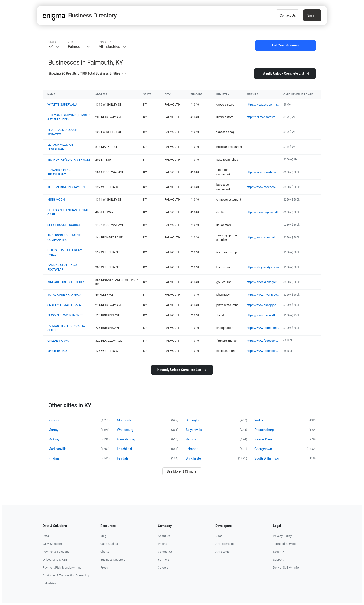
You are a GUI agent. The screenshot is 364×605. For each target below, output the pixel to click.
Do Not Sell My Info (286, 567)
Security (278, 552)
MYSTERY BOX (57, 351)
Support (278, 560)
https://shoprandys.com (263, 267)
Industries (49, 583)
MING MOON (56, 200)
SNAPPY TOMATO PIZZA (64, 305)
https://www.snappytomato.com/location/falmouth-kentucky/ (263, 305)
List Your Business (286, 45)
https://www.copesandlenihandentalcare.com (263, 212)
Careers (163, 567)
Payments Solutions (56, 552)
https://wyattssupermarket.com (263, 104)
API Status (223, 552)
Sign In (312, 15)
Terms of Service (284, 544)
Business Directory (113, 560)
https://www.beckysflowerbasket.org (263, 315)
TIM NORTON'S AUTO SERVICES (69, 160)
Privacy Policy (282, 536)
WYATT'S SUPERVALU (62, 104)
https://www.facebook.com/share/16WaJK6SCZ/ (263, 341)
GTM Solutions (53, 544)
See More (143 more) (182, 471)
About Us (164, 536)
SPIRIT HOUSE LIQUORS (63, 225)
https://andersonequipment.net (263, 237)
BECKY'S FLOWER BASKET (65, 315)
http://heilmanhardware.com (263, 117)
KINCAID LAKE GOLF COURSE (67, 282)
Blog (103, 536)
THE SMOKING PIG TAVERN (66, 187)
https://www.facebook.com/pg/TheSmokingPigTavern (263, 187)
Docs (219, 536)
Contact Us (288, 15)
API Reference (225, 544)
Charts (105, 552)
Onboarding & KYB (55, 560)
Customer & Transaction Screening (66, 575)
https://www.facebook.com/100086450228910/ (263, 351)
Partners (164, 560)
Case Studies (109, 544)
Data (46, 536)
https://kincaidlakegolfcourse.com (263, 282)
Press (104, 567)
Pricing (162, 544)
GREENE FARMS (58, 341)
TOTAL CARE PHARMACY (65, 295)
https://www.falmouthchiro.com (263, 328)
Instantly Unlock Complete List (285, 73)
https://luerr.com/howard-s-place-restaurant (263, 172)
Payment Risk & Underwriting (62, 567)
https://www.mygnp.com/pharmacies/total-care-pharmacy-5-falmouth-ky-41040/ (263, 295)
